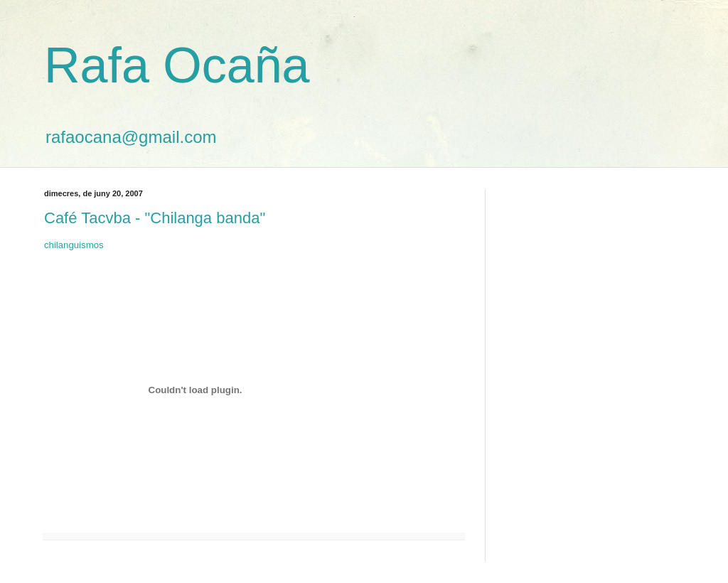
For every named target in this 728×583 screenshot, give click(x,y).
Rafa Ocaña (177, 65)
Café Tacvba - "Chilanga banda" (155, 218)
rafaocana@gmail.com (131, 137)
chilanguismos (74, 245)
